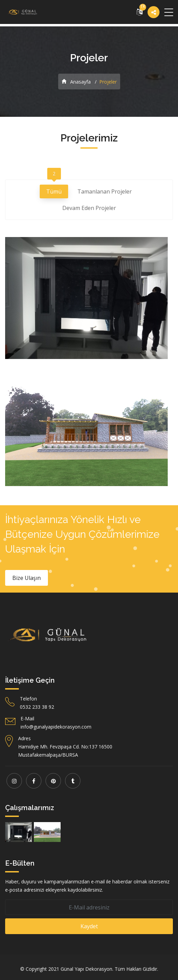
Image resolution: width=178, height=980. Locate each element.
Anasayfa (76, 82)
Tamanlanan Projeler (105, 193)
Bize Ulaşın (27, 578)
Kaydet (89, 926)
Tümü (54, 190)
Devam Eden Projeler (89, 209)
